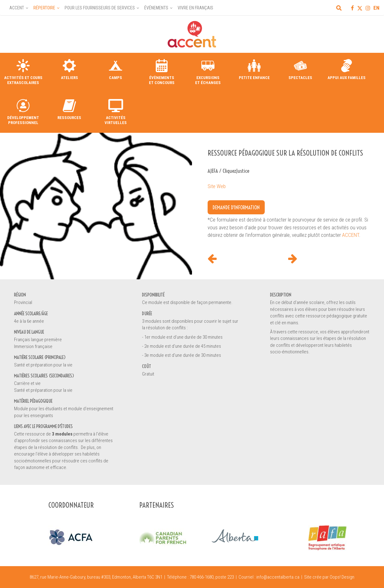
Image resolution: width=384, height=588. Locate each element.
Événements (156, 8)
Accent (17, 8)
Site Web (217, 186)
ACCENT (351, 235)
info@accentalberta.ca (278, 577)
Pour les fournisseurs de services (100, 8)
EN (376, 8)
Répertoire (44, 8)
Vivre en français (195, 8)
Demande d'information (236, 207)
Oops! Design (342, 577)
